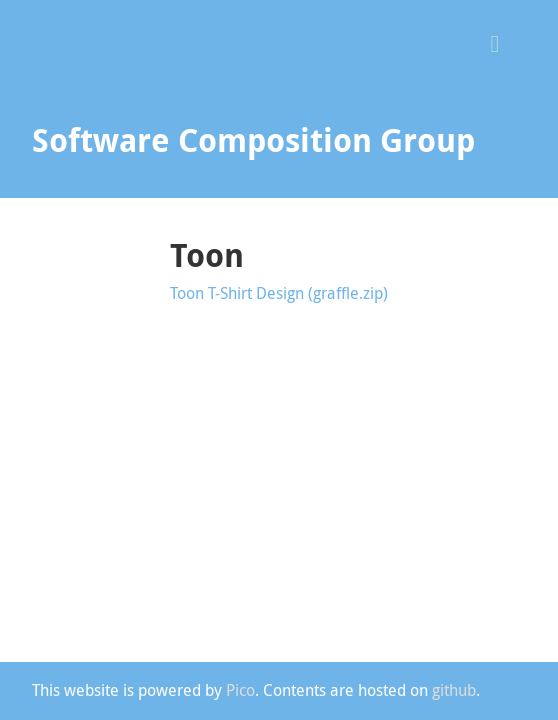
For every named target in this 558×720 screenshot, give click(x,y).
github (454, 690)
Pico (240, 690)
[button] (502, 41)
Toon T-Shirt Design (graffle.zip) (279, 293)
